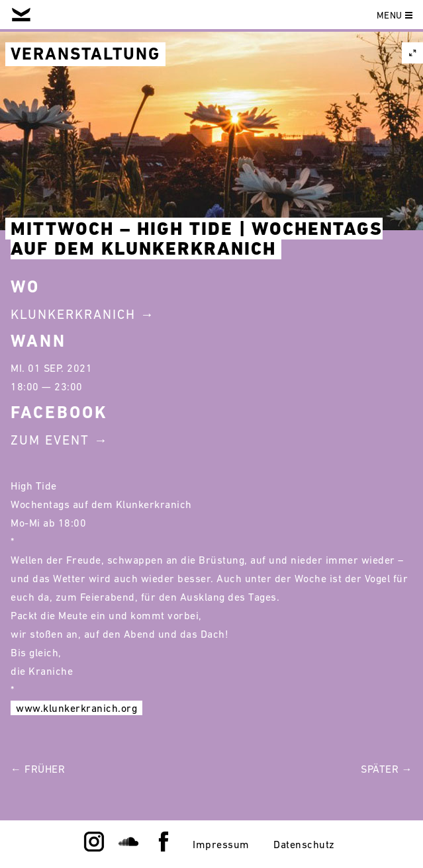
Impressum (221, 844)
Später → (387, 769)
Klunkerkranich (73, 314)
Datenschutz (304, 844)
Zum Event (50, 440)
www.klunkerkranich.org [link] (76, 708)
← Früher (38, 769)
